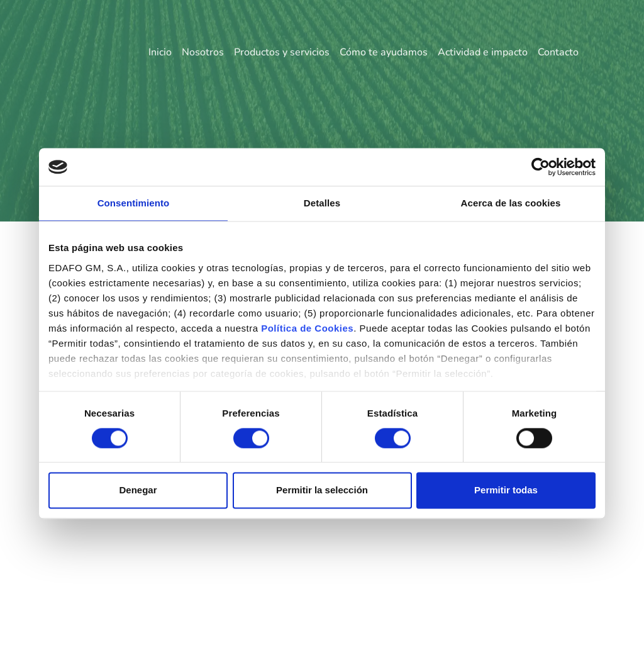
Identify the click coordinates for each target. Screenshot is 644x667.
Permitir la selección (322, 490)
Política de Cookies (307, 328)
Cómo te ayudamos (384, 53)
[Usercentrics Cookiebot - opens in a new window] (541, 167)
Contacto (558, 53)
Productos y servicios (282, 53)
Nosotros (203, 53)
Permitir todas (506, 490)
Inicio (160, 53)
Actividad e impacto (483, 53)
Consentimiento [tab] (134, 203)
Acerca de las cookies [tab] (511, 203)
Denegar (138, 490)
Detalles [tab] (322, 203)
